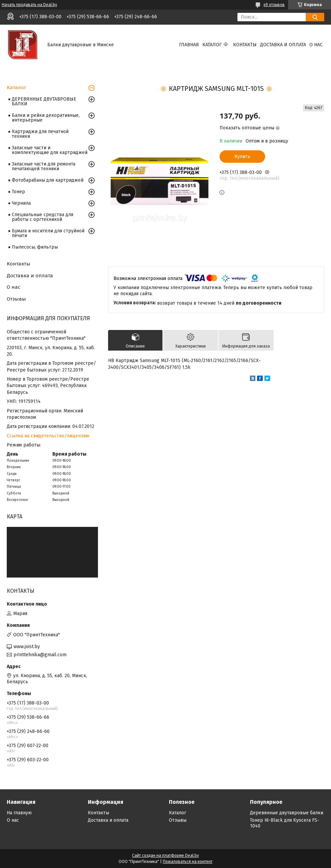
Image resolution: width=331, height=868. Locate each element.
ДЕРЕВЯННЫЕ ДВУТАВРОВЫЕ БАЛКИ (44, 101)
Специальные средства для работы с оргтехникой (43, 217)
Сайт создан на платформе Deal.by (165, 856)
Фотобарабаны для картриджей (48, 180)
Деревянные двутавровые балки (287, 813)
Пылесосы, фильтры (35, 247)
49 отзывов (274, 5)
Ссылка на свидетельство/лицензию (48, 436)
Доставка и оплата (283, 45)
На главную (19, 813)
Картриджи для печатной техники (40, 134)
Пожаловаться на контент (188, 862)
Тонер (18, 192)
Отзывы (16, 299)
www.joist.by (27, 647)
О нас (316, 45)
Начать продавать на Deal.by (29, 5)
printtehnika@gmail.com (40, 655)
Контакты (245, 45)
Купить (242, 157)
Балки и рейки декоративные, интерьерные (46, 118)
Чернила (21, 203)
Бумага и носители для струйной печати (48, 233)
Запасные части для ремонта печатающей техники (44, 166)
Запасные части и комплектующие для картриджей (50, 150)
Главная (189, 45)
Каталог (212, 45)
